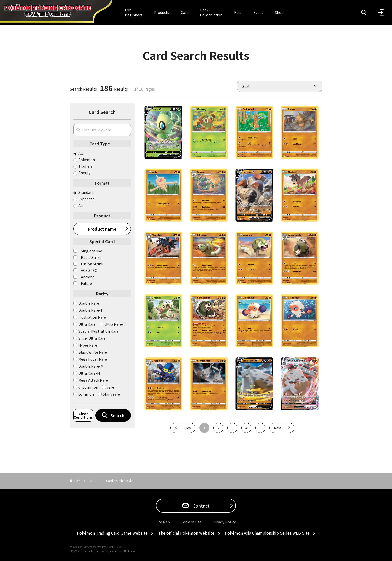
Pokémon (87, 160)
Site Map (163, 522)
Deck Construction (211, 12)
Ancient (87, 277)
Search (117, 415)
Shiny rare (111, 394)
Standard (86, 192)
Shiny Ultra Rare (92, 338)
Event (258, 12)
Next (278, 428)
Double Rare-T (91, 310)
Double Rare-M (91, 366)
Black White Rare (93, 352)
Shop (279, 12)
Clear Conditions (83, 415)
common (86, 394)
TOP (77, 480)
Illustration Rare (92, 317)
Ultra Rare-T (115, 324)
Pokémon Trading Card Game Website (112, 533)
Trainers (86, 166)
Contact (201, 506)
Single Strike (92, 251)
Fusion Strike (92, 264)
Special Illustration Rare (99, 331)
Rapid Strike (91, 257)
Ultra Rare (87, 324)
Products (162, 12)
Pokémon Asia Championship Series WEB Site (267, 533)
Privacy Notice (224, 522)
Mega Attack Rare (93, 380)
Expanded (87, 199)
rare (111, 387)
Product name (102, 229)
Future (86, 283)
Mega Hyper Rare (93, 359)
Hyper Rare (88, 345)
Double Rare (89, 303)
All (81, 153)
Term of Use (191, 522)
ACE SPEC (89, 270)
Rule (238, 12)
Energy (84, 173)
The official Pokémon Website (186, 533)
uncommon (88, 387)
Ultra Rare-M (89, 373)
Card (185, 12)
